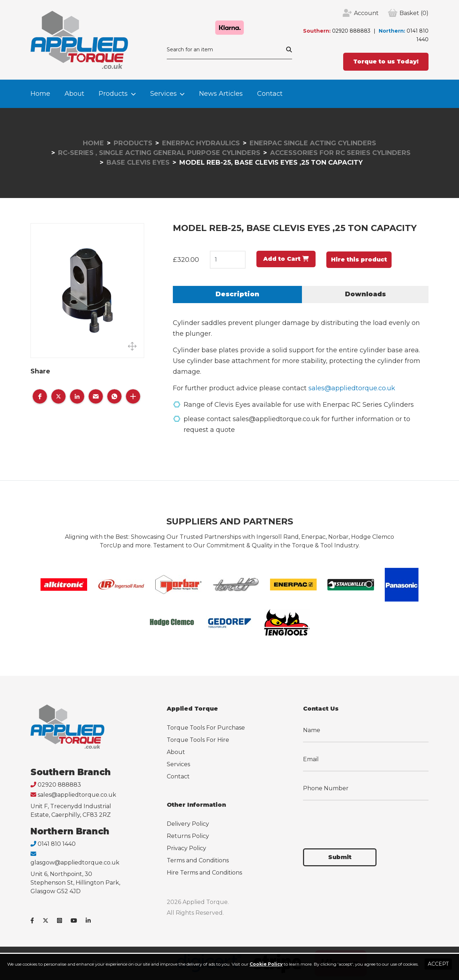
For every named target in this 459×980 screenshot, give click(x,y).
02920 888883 (351, 31)
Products (113, 94)
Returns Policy (188, 836)
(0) (414, 13)
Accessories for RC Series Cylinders (340, 153)
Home (40, 94)
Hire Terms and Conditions (204, 873)
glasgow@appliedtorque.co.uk (75, 863)
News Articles (221, 94)
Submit (340, 857)
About (74, 94)
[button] (40, 396)
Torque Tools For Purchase (206, 728)
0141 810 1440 (57, 844)
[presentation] (358, 820)
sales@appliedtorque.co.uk (352, 388)
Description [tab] (237, 294)
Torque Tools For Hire (198, 740)
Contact (270, 94)
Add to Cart (286, 259)
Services (164, 94)
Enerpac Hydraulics (201, 143)
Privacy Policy (186, 848)
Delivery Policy (188, 824)
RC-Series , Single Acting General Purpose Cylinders (159, 153)
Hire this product (359, 260)
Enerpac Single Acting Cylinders (313, 143)
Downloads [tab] (365, 294)
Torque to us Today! (386, 62)
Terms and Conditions (198, 860)
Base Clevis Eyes (138, 162)
